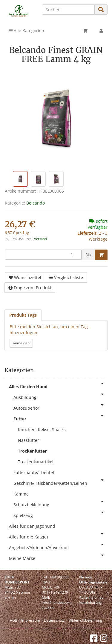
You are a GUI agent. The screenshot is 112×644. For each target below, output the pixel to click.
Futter (60, 418)
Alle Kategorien (27, 31)
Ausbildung (60, 396)
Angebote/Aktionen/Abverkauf (58, 546)
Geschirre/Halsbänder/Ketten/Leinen (60, 482)
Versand (40, 239)
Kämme (21, 494)
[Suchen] (68, 10)
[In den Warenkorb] (101, 255)
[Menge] (43, 255)
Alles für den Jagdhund (32, 526)
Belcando (36, 203)
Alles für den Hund (58, 385)
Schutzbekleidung (60, 503)
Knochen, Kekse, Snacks (42, 429)
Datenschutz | (56, 620)
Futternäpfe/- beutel (34, 472)
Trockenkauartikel (36, 462)
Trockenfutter (32, 451)
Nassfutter (29, 440)
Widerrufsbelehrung (85, 620)
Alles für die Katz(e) (58, 536)
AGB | (15, 620)
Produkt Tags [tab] (23, 315)
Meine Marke (58, 557)
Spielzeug (60, 514)
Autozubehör (60, 407)
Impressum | (32, 620)
